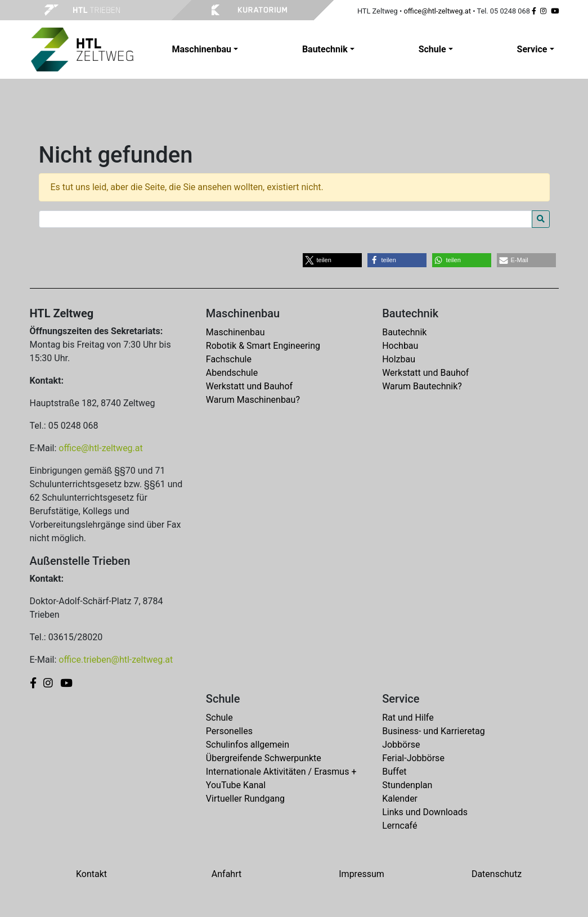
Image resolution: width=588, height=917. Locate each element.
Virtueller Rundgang (245, 799)
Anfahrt (226, 874)
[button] (332, 260)
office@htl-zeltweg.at (437, 11)
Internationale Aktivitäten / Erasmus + (281, 772)
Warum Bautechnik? (422, 386)
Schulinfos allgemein (248, 745)
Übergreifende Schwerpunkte (264, 758)
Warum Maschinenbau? (253, 400)
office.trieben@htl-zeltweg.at (116, 660)
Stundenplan (407, 785)
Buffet (394, 772)
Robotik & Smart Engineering (263, 346)
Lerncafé (400, 826)
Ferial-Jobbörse (413, 758)
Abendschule (232, 373)
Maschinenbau (235, 332)
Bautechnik (404, 332)
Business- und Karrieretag (433, 731)
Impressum (362, 874)
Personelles (229, 731)
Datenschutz (497, 874)
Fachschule (229, 359)
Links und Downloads (425, 812)
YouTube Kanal (236, 785)
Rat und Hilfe (408, 718)
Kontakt (91, 874)
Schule (219, 718)
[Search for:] (286, 219)
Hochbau (400, 346)
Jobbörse (401, 745)
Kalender (400, 799)
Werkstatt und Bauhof (249, 386)
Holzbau (399, 359)
